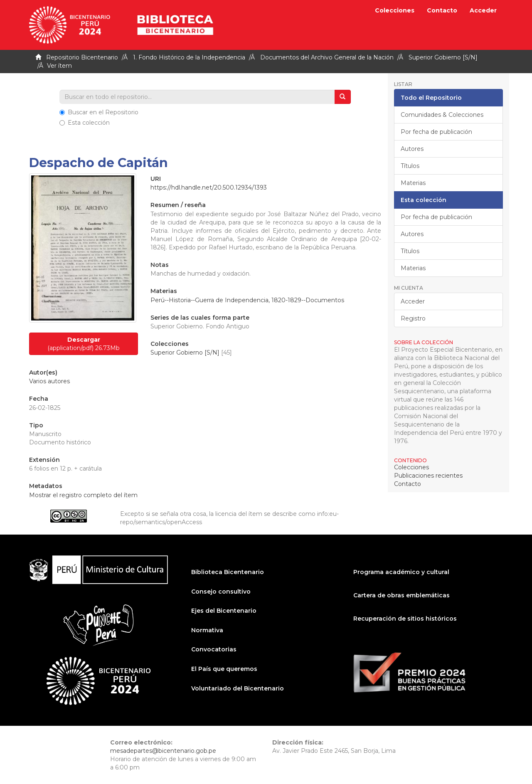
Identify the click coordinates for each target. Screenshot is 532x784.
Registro (413, 318)
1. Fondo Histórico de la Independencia (189, 57)
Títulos (410, 166)
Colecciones (395, 10)
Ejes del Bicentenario (224, 611)
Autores (412, 149)
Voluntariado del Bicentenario (238, 688)
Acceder (413, 301)
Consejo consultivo (221, 592)
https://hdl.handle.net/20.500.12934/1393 (209, 187)
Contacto (442, 10)
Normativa (207, 630)
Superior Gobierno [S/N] (443, 57)
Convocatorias (214, 649)
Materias (413, 183)
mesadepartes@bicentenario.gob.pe (163, 751)
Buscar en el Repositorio (99, 112)
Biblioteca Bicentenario (228, 572)
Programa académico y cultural (401, 572)
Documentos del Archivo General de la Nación (327, 57)
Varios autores (49, 381)
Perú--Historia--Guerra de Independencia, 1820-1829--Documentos (247, 300)
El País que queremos (224, 669)
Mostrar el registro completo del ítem (83, 495)
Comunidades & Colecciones (442, 115)
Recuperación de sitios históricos (405, 619)
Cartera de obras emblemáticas (401, 595)
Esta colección (85, 123)
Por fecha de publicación (436, 132)
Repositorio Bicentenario (82, 57)
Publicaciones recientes (428, 476)
